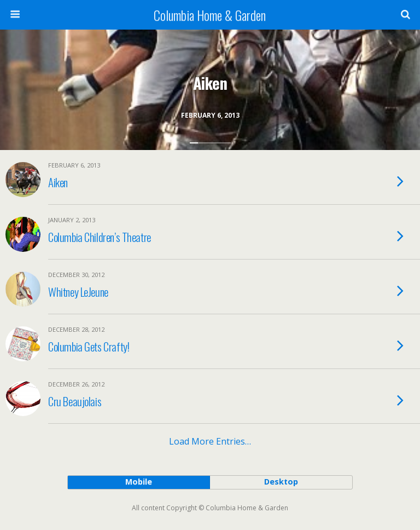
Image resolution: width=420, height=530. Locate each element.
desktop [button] (281, 482)
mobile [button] (139, 482)
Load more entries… (210, 441)
